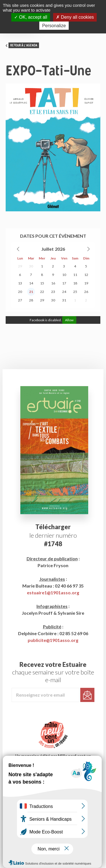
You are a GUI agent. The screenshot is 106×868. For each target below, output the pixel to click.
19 (86, 283)
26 (86, 292)
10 (64, 275)
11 (75, 275)
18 (75, 283)
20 (20, 292)
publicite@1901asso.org (53, 640)
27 (20, 300)
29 (20, 266)
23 (53, 292)
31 (64, 300)
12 (86, 275)
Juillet (47, 249)
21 (31, 292)
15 (42, 283)
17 (64, 283)
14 (31, 283)
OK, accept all (31, 17)
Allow (69, 320)
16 (53, 283)
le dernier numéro (53, 535)
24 (64, 292)
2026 (60, 249)
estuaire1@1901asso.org (53, 593)
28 (31, 300)
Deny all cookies (75, 17)
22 (42, 292)
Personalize (54, 26)
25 (75, 292)
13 (20, 283)
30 (31, 266)
